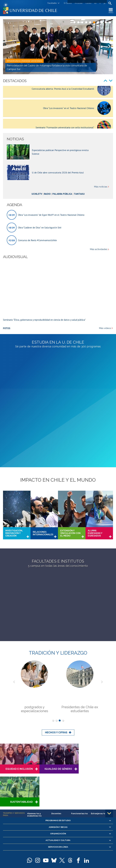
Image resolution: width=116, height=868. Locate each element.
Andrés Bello (33, 848)
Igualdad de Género (57, 727)
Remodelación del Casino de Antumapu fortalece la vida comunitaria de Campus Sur (47, 67)
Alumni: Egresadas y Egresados (95, 492)
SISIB (34, 860)
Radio (47, 207)
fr (100, 3)
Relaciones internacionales (43, 492)
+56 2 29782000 (37, 853)
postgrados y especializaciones (35, 668)
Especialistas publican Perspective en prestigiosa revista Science (60, 166)
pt (105, 3)
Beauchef (44, 848)
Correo (88, 3)
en (95, 3)
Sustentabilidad (98, 727)
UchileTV (37, 207)
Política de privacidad (75, 860)
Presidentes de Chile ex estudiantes (80, 668)
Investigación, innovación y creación (14, 492)
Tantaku (79, 207)
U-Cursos (68, 3)
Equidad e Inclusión (18, 727)
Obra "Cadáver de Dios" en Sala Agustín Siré (40, 241)
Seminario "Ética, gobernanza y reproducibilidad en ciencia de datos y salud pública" (44, 333)
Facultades (52, 3)
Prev (7, 47)
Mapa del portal (70, 853)
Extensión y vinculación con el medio (70, 492)
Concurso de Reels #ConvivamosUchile (37, 254)
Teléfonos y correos (54, 853)
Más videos (105, 342)
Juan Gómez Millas (72, 848)
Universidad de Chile (46, 860)
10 (110, 22)
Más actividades (99, 263)
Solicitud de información (58, 835)
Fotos (7, 342)
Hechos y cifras (56, 691)
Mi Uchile (79, 3)
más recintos (91, 848)
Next (109, 47)
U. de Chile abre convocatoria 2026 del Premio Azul (58, 186)
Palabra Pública (62, 207)
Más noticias (101, 200)
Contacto (82, 853)
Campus (23, 848)
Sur (83, 848)
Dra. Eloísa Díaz (56, 848)
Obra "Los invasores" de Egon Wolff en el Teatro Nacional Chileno (51, 228)
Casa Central (83, 844)
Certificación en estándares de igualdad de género (58, 817)
